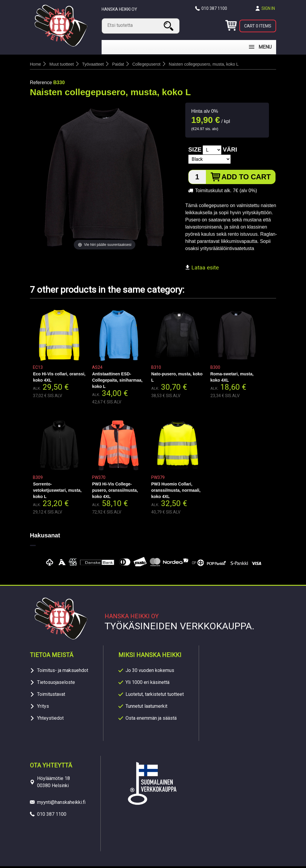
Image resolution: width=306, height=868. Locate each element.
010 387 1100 (214, 8)
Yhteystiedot (50, 720)
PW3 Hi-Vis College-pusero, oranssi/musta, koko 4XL (115, 492)
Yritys (43, 708)
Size (195, 151)
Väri (230, 151)
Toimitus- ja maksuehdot (63, 672)
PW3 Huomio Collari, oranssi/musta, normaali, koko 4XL (176, 492)
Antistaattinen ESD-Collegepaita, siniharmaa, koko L (117, 382)
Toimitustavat (51, 696)
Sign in (268, 8)
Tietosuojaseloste (56, 684)
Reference (41, 84)
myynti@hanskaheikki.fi (61, 804)
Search (169, 26)
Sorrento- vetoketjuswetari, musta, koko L (57, 492)
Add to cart (246, 179)
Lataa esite (202, 269)
